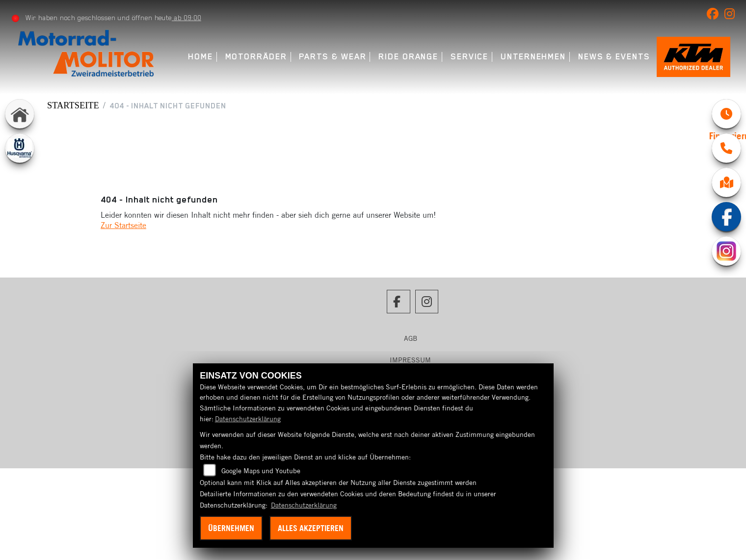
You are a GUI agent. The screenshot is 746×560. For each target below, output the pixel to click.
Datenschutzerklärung (248, 419)
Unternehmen (533, 57)
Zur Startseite (123, 225)
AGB (411, 338)
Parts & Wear (333, 57)
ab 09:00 (186, 18)
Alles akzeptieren (311, 528)
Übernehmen (231, 528)
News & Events (614, 57)
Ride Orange (408, 57)
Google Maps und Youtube (261, 471)
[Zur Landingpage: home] (20, 114)
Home (200, 57)
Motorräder (256, 57)
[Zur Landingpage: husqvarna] (20, 148)
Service (469, 57)
